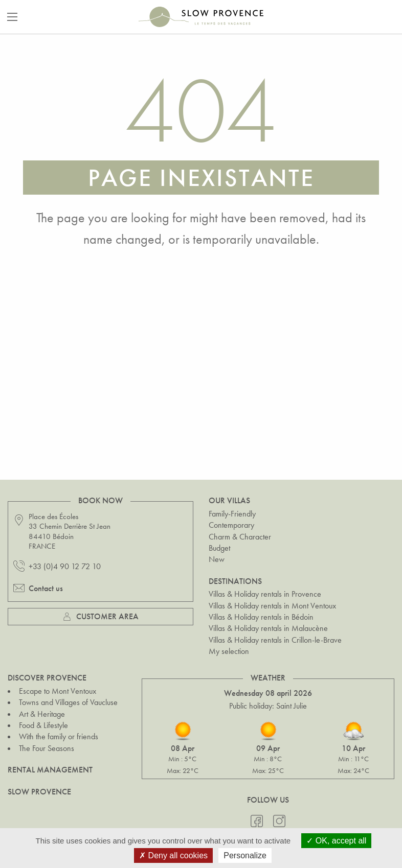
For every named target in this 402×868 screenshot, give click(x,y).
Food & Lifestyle (43, 725)
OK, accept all (336, 841)
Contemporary (231, 525)
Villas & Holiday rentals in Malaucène (268, 628)
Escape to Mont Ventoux (58, 691)
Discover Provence (47, 678)
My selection (229, 651)
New (217, 559)
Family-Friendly (232, 514)
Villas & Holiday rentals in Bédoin (261, 617)
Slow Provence (39, 792)
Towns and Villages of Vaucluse (68, 702)
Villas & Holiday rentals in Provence (265, 594)
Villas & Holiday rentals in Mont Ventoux (272, 606)
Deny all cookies (173, 855)
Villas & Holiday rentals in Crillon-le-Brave (275, 640)
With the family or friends (59, 736)
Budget (219, 548)
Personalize (245, 855)
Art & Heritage (42, 714)
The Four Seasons (47, 748)
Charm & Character (240, 537)
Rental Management (50, 770)
